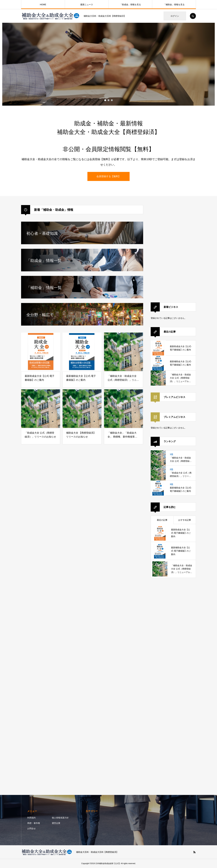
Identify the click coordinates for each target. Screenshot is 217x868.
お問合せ (31, 829)
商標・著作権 (34, 823)
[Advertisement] (173, 250)
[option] (108, 64)
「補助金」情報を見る (174, 5)
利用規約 (31, 818)
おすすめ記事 (185, 520)
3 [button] (112, 100)
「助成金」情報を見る (130, 5)
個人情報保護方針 (60, 818)
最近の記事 (162, 520)
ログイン (175, 16)
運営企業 (56, 823)
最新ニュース (87, 5)
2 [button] (108, 100)
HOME (43, 5)
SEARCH (193, 16)
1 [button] (105, 100)
